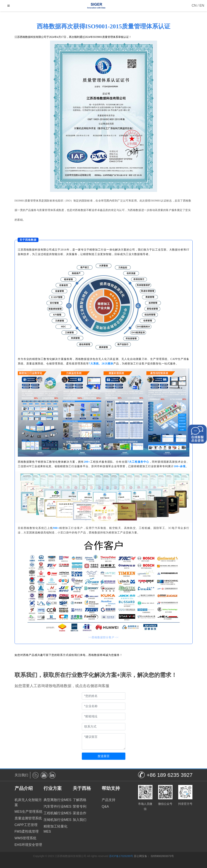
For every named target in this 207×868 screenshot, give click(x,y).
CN (194, 5)
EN (202, 5)
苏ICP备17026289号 (121, 856)
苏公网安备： (142, 856)
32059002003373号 (162, 856)
